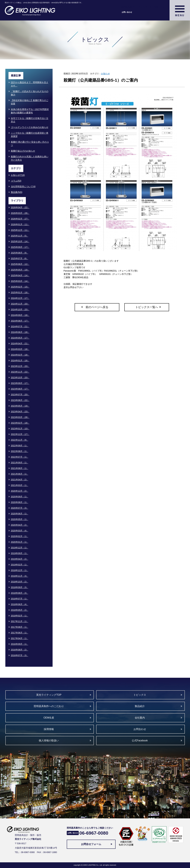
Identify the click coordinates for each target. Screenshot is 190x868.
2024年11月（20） (20, 304)
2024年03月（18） (20, 349)
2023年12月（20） (20, 366)
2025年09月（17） (20, 247)
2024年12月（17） (20, 298)
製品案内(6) (17, 192)
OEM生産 (49, 718)
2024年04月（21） (20, 344)
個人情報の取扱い (49, 741)
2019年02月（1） (20, 565)
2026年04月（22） (20, 207)
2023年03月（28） (20, 417)
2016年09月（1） (20, 644)
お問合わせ (140, 729)
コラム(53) (16, 181)
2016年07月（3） (20, 655)
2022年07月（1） (20, 457)
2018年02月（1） (20, 616)
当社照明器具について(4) (23, 186)
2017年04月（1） (20, 638)
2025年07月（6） (20, 258)
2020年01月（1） (20, 542)
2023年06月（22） (20, 400)
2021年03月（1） (20, 485)
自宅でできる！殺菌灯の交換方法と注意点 (30, 120)
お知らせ (105, 74)
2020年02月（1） (20, 536)
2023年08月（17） (20, 389)
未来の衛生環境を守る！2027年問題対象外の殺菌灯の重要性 (30, 111)
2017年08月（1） (20, 627)
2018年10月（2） (20, 582)
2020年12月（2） (20, 491)
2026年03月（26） (20, 213)
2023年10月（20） (20, 378)
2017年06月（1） (20, 633)
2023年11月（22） (20, 372)
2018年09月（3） (20, 587)
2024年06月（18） (20, 332)
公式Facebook (140, 741)
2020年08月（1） (20, 502)
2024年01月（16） (20, 361)
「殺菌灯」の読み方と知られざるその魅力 (30, 93)
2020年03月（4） (20, 531)
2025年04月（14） (20, 275)
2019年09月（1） (20, 553)
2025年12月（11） (20, 230)
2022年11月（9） (20, 440)
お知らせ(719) (18, 175)
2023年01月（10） (20, 429)
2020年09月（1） (20, 497)
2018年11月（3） (20, 576)
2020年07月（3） (20, 508)
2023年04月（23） (20, 412)
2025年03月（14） (20, 281)
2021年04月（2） (20, 480)
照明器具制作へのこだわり (49, 706)
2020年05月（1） (20, 519)
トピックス (140, 695)
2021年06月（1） (20, 474)
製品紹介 (140, 706)
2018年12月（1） (20, 570)
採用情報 (49, 729)
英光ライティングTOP (49, 695)
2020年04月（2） (20, 525)
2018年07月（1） (20, 599)
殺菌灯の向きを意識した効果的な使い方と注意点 (30, 158)
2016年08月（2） (20, 650)
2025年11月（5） (20, 236)
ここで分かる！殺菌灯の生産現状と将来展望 (30, 135)
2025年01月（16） (20, 292)
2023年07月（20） (20, 395)
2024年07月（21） (20, 327)
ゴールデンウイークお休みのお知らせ (30, 127)
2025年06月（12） (20, 264)
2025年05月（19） (20, 270)
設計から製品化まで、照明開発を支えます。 (30, 84)
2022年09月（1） (20, 446)
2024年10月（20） (20, 309)
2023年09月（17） (20, 383)
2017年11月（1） (20, 621)
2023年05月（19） (20, 406)
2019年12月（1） (20, 548)
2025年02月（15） (20, 287)
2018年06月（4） (20, 604)
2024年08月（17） (20, 321)
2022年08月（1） (20, 451)
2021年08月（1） (20, 468)
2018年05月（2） (20, 610)
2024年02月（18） (20, 355)
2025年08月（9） (20, 253)
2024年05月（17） (20, 338)
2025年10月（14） (20, 241)
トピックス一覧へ (147, 307)
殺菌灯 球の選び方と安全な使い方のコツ (30, 144)
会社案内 (140, 718)
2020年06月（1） (20, 514)
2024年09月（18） (20, 315)
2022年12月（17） (20, 434)
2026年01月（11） (20, 224)
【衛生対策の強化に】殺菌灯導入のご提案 (30, 102)
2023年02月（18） (20, 423)
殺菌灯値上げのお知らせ (23, 151)
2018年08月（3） (20, 593)
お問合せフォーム (91, 844)
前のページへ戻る (97, 307)
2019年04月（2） (20, 559)
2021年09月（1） (20, 463)
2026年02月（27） (20, 219)
